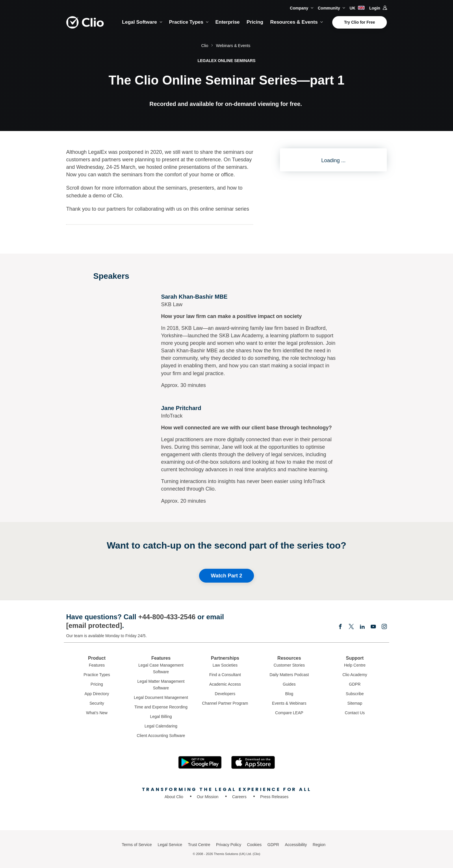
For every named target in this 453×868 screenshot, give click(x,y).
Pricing (255, 22)
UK (357, 8)
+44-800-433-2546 (167, 617)
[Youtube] (373, 627)
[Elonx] (351, 627)
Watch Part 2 (226, 576)
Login (378, 8)
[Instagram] (384, 627)
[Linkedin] (362, 627)
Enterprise (227, 22)
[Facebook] (340, 627)
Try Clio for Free (360, 22)
